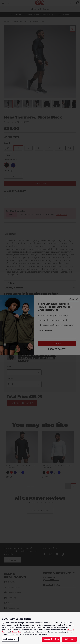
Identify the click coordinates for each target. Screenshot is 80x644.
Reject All (69, 639)
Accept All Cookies (51, 639)
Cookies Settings (10, 639)
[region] (40, 628)
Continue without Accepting (69, 615)
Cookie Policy (18, 632)
